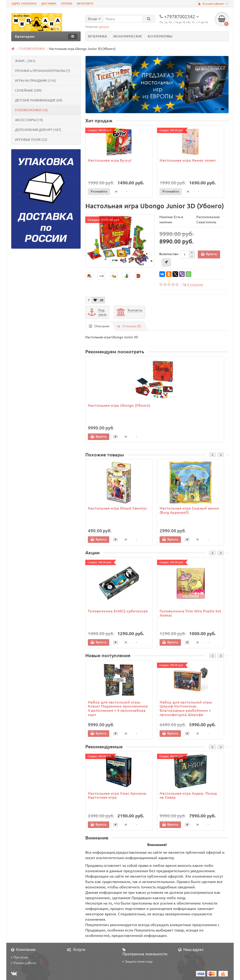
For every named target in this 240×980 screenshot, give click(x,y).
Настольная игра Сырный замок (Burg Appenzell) (189, 510)
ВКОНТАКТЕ (85, 3)
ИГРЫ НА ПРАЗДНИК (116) (35, 80)
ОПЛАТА (67, 3)
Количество (169, 254)
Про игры (20, 957)
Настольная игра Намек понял (188, 160)
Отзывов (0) (129, 326)
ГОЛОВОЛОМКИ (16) (31, 110)
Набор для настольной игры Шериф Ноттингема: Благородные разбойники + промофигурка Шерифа (186, 708)
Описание (99, 326)
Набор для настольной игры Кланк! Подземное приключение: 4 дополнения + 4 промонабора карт (118, 708)
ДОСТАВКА (49, 3)
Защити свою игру (137, 961)
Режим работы (24, 963)
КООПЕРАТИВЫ (160, 36)
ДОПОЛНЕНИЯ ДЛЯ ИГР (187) (38, 130)
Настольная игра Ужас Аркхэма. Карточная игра (117, 795)
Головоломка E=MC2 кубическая (118, 611)
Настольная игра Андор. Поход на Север (188, 795)
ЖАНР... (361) (25, 61)
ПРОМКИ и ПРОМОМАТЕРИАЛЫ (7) (43, 71)
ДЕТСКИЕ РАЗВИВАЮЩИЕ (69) (39, 100)
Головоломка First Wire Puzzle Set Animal (190, 613)
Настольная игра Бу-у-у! (110, 160)
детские (104, 26)
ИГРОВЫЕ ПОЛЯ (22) (31, 139)
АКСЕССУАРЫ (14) (29, 120)
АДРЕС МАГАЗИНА (24, 3)
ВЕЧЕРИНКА (97, 36)
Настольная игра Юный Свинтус (117, 508)
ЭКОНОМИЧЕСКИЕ (127, 36)
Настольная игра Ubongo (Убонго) (119, 405)
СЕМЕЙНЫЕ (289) (28, 90)
